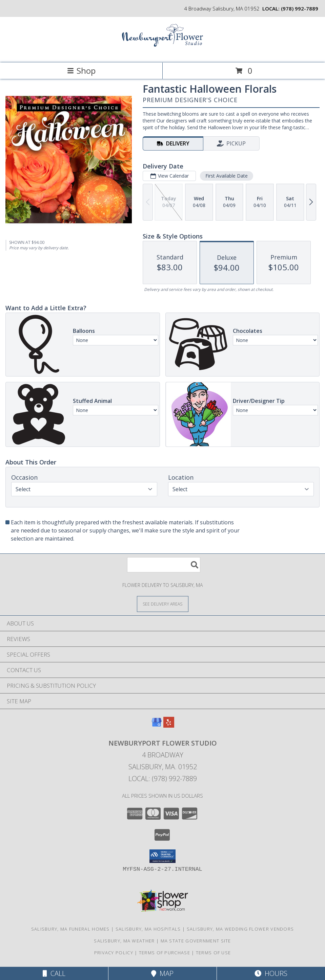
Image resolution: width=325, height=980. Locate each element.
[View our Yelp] (169, 725)
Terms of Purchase (165, 953)
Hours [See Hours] (271, 973)
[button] (162, 856)
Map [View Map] (162, 973)
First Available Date (227, 176)
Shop (81, 71)
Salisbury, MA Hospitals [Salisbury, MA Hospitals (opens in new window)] (148, 929)
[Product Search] (164, 565)
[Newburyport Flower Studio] (163, 53)
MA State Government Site (196, 941)
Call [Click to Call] (54, 973)
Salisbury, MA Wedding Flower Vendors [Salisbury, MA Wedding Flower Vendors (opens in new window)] (240, 929)
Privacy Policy (114, 953)
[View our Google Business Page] (157, 725)
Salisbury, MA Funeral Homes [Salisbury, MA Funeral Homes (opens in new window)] (70, 929)
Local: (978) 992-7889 (163, 779)
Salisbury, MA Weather (124, 941)
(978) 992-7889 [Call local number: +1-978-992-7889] (300, 8)
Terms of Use (214, 953)
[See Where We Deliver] (163, 604)
